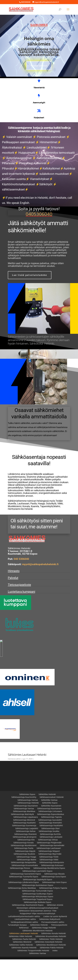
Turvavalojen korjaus (17, 945)
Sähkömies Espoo (27, 815)
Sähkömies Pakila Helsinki (52, 968)
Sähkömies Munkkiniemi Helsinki (38, 951)
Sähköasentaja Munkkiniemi (24, 866)
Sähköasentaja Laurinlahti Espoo (37, 891)
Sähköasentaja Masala (54, 894)
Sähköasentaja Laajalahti (27, 849)
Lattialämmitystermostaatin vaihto (24, 937)
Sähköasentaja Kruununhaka (25, 886)
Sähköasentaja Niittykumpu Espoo (37, 917)
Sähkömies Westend (22, 962)
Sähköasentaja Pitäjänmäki (49, 863)
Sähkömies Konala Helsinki (54, 954)
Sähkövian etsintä (55, 926)
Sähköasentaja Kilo (26, 860)
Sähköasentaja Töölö (49, 877)
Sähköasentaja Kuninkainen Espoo (38, 906)
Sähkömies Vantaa (38, 974)
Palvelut (13, 598)
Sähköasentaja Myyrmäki (50, 874)
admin (18, 779)
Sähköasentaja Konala (23, 863)
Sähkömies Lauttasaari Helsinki (24, 954)
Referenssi (24, 948)
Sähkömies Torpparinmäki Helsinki (33, 971)
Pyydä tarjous (39, 65)
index (55, 971)
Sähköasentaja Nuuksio (24, 874)
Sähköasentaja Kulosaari (52, 886)
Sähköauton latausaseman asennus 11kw (38, 931)
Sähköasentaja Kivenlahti (50, 843)
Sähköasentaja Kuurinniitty (24, 818)
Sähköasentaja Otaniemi (25, 855)
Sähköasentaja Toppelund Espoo (38, 920)
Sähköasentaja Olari (51, 849)
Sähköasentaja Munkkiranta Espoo (49, 889)
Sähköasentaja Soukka (49, 852)
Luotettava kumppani (21, 612)
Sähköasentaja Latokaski (51, 857)
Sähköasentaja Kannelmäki (52, 866)
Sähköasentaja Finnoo (20, 889)
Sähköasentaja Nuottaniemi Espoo (28, 926)
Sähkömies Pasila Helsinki (24, 960)
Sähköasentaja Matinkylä (22, 835)
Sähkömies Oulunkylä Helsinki (48, 962)
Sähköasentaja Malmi (26, 880)
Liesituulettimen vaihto (25, 940)
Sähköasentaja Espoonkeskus (51, 835)
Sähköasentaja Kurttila (50, 855)
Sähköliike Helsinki (47, 815)
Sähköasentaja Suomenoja (24, 846)
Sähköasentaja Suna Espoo (54, 897)
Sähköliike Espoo (50, 823)
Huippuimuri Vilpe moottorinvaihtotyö (38, 934)
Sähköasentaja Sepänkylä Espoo (38, 900)
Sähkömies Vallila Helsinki (21, 965)
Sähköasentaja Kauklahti (24, 843)
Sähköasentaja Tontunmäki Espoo (37, 911)
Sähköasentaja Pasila (24, 869)
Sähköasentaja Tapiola (51, 838)
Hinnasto (14, 592)
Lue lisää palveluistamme (30, 275)
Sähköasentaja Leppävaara (26, 838)
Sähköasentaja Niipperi (49, 872)
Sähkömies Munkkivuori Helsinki (51, 965)
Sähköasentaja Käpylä (25, 872)
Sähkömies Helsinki (39, 945)
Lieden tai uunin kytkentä (55, 937)
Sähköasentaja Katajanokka (23, 883)
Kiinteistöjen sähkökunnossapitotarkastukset (37, 928)
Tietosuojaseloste (19, 605)
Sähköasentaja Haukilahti (51, 846)
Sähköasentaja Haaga (26, 877)
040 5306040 (21, 580)
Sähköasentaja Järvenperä (25, 857)
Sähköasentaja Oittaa (48, 860)
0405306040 (39, 214)
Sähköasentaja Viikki (49, 880)
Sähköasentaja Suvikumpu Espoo (38, 914)
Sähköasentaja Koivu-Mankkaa (22, 909)
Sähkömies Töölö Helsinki (51, 960)
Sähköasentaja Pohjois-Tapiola (53, 909)
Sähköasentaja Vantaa (28, 821)
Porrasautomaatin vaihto (53, 943)
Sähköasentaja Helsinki (28, 823)
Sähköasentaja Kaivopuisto (52, 883)
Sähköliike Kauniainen (51, 826)
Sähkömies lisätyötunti (50, 940)
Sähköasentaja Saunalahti (50, 840)
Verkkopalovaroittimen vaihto (24, 943)
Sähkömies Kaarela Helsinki (24, 968)
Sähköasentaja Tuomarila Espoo (24, 897)
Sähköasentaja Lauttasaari (49, 869)
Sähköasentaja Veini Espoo (54, 903)
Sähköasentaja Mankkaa (24, 832)
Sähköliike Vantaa (49, 821)
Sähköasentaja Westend (24, 840)
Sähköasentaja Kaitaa (26, 852)
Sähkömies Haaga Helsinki (44, 948)
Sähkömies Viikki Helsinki (20, 957)
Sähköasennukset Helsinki (52, 818)
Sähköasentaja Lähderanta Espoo (24, 903)
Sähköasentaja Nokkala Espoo (38, 923)
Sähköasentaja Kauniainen (26, 826)
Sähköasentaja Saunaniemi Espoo (26, 894)
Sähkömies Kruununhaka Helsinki (51, 957)
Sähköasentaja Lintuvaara (50, 832)
